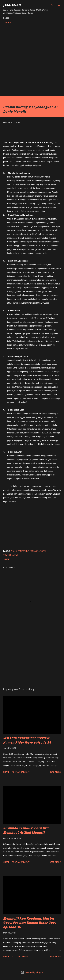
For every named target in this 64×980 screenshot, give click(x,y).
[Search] (52, 5)
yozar (43, 551)
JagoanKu (12, 5)
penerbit (22, 551)
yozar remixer (11, 555)
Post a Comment (21, 772)
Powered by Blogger (32, 972)
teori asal (34, 551)
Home (8, 22)
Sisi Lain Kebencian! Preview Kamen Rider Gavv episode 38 (27, 740)
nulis (14, 551)
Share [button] (6, 559)
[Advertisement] (32, 63)
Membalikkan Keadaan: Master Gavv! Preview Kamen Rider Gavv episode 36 (30, 923)
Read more (55, 772)
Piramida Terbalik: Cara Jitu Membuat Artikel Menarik (26, 830)
